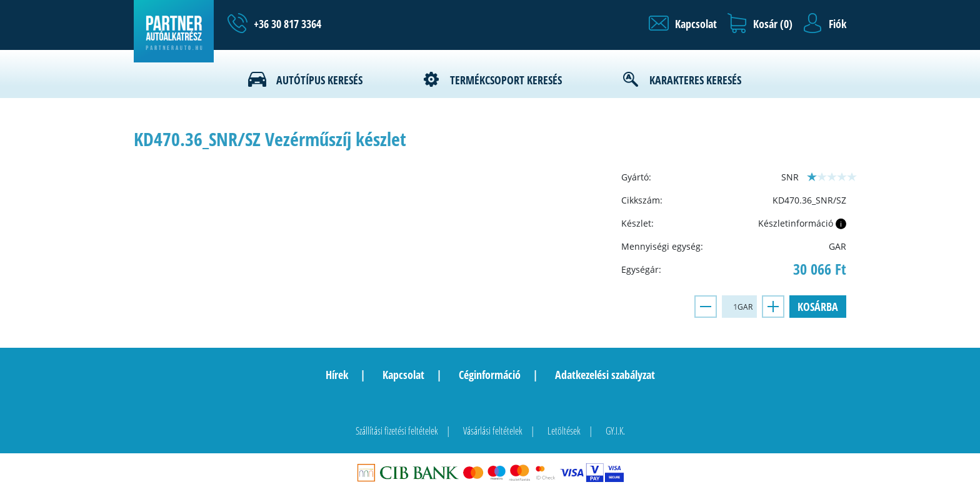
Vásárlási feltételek (493, 431)
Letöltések (564, 431)
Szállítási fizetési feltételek (397, 431)
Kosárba (818, 307)
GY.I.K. (615, 431)
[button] (683, 24)
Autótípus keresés (319, 80)
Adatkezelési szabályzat (605, 375)
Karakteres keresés (695, 80)
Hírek (337, 375)
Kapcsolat (403, 375)
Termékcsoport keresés (506, 80)
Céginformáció (490, 375)
